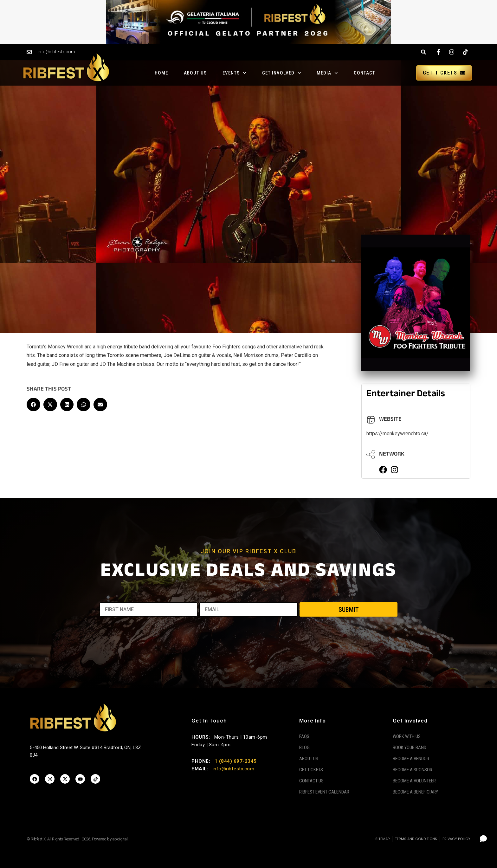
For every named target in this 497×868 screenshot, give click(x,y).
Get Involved (282, 73)
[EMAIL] (248, 609)
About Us (195, 73)
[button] (424, 52)
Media (327, 73)
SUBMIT (349, 610)
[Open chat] (484, 839)
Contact (365, 73)
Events (234, 73)
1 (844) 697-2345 (236, 761)
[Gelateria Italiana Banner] (248, 22)
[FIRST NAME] (149, 609)
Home (161, 73)
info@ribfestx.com (234, 769)
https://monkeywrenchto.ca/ (397, 434)
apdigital (120, 839)
